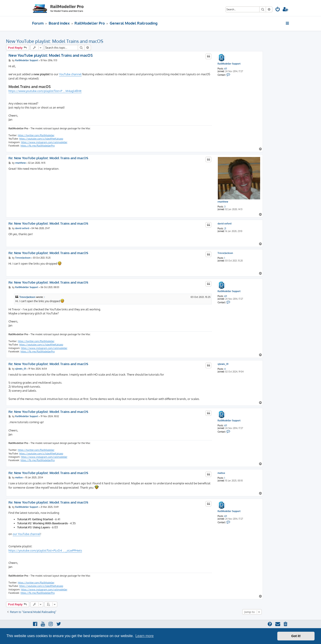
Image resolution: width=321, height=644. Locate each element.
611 (226, 69)
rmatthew (223, 202)
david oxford (224, 224)
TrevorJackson (225, 253)
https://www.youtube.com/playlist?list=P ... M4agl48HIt (45, 91)
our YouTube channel (27, 534)
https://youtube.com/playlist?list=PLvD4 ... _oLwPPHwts (45, 550)
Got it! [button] (296, 636)
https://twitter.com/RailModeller (36, 135)
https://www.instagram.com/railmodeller (44, 142)
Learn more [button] (144, 636)
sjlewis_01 (223, 364)
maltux (221, 473)
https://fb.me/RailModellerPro (38, 146)
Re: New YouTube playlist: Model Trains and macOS (48, 158)
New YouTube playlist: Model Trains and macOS (55, 41)
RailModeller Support (229, 64)
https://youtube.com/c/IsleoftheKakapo (41, 139)
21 (225, 228)
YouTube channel (70, 74)
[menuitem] (278, 10)
